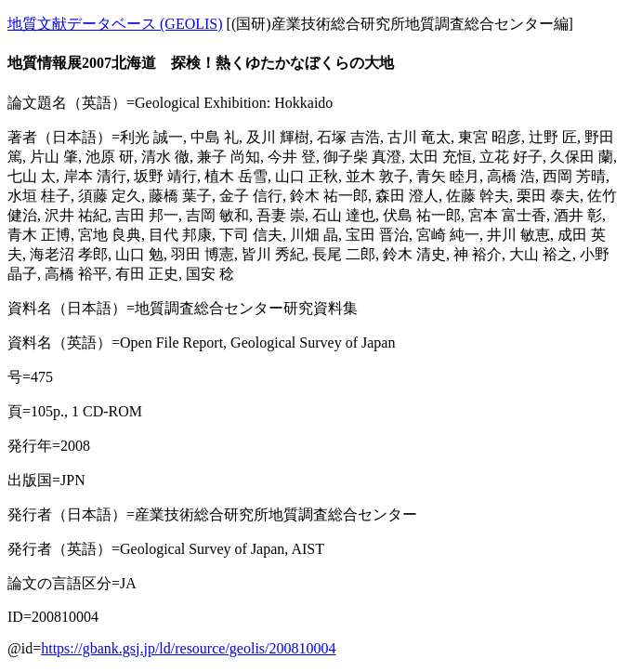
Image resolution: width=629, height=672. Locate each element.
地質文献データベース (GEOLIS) (115, 24)
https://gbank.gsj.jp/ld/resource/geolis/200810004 (188, 648)
